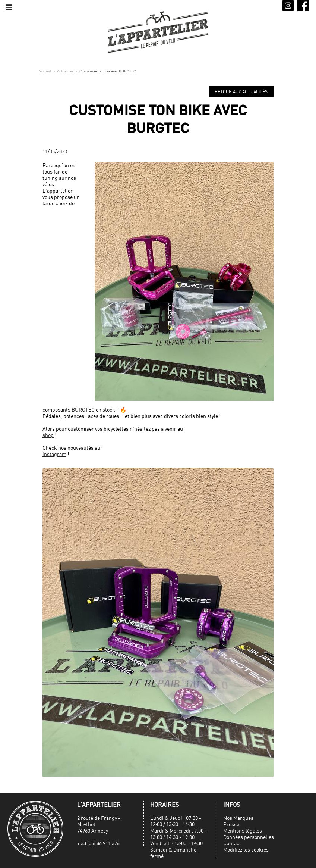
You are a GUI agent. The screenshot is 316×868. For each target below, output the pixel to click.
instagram (54, 454)
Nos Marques (238, 818)
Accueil (45, 71)
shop (48, 435)
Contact (232, 843)
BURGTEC (83, 410)
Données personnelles (249, 837)
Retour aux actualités (241, 92)
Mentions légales (243, 830)
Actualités (65, 71)
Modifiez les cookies (246, 850)
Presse (231, 824)
